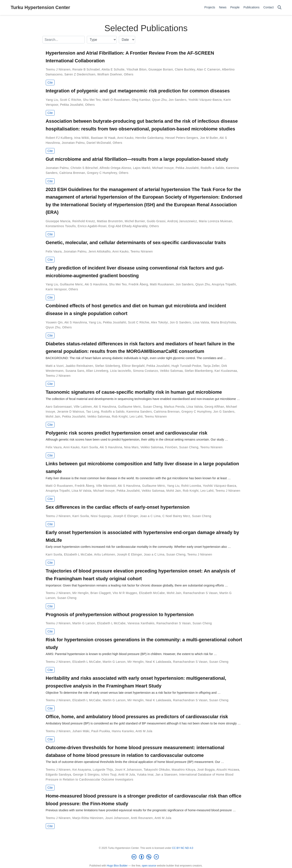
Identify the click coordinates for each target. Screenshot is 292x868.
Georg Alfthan (214, 407)
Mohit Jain (53, 416)
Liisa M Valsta (81, 491)
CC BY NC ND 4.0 (183, 848)
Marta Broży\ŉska (223, 322)
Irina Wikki (82, 138)
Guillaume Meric (71, 284)
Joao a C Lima (150, 516)
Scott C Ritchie (71, 100)
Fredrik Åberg (138, 284)
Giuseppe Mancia (58, 221)
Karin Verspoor (56, 289)
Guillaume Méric (154, 486)
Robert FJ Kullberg (59, 138)
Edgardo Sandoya (58, 775)
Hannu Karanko (123, 731)
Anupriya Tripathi (224, 284)
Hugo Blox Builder (117, 866)
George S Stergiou (86, 775)
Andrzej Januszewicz (182, 221)
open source (149, 866)
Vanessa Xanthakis (141, 623)
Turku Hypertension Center (41, 7)
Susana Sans (75, 371)
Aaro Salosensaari (59, 407)
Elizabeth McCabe (152, 593)
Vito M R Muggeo (125, 593)
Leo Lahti (136, 416)
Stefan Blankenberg (199, 371)
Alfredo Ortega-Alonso (115, 168)
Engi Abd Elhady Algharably (128, 226)
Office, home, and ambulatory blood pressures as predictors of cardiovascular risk (137, 717)
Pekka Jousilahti (72, 105)
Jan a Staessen (166, 775)
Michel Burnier (135, 221)
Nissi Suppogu (101, 516)
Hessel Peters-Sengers (182, 138)
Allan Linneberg (97, 371)
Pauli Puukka (101, 731)
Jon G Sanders (180, 322)
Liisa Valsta (201, 322)
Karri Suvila (90, 447)
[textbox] (64, 40)
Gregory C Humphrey (102, 173)
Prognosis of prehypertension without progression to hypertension (120, 615)
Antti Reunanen (142, 818)
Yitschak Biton (136, 69)
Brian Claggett (101, 593)
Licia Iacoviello (121, 371)
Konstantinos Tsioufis (61, 226)
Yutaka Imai (145, 775)
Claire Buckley (185, 69)
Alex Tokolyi (160, 322)
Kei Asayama (82, 770)
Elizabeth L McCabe (78, 554)
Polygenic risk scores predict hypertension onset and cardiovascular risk (127, 433)
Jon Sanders (178, 100)
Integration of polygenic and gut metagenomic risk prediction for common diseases (138, 91)
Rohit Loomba (191, 486)
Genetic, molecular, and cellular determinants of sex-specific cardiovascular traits (136, 243)
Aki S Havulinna (96, 284)
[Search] (280, 8)
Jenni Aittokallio (99, 251)
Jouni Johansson (117, 818)
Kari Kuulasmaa (226, 371)
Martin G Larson (84, 623)
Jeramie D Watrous (71, 412)
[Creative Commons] (146, 857)
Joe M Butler (209, 138)
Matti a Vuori (55, 366)
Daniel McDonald (99, 143)
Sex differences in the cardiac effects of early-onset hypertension (118, 507)
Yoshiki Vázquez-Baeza (205, 100)
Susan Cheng (152, 407)
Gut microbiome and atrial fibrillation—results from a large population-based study (137, 159)
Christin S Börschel (84, 168)
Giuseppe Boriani (161, 69)
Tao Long (93, 412)
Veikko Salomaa (171, 371)
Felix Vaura (54, 251)
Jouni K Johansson (128, 770)
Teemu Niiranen (142, 251)
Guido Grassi (156, 221)
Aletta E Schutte (113, 69)
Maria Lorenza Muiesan (215, 221)
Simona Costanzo (146, 371)
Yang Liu (52, 100)
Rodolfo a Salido (212, 168)
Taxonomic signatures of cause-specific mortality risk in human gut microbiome (134, 392)
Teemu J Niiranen (58, 69)
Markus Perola (174, 407)
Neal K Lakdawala (158, 662)
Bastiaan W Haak (103, 138)
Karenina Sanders (139, 412)
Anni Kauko (125, 138)
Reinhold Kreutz (84, 221)
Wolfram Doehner (110, 74)
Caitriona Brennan (72, 173)
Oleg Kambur (141, 100)
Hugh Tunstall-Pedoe (186, 366)
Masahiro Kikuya (183, 770)
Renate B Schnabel (86, 69)
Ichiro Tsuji (109, 775)
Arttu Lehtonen (105, 554)
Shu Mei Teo (92, 100)
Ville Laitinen (83, 407)
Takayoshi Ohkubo (157, 770)
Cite (50, 83)
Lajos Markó (142, 168)
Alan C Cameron (209, 69)
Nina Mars (131, 447)
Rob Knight (120, 416)
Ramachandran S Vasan (200, 593)
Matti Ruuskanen (162, 284)
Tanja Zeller (211, 366)
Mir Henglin (80, 593)
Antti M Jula (144, 731)
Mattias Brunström (110, 221)
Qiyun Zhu (159, 100)
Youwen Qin (54, 322)
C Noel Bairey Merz (176, 516)
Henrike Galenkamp (149, 138)
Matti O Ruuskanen (116, 100)
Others (129, 74)
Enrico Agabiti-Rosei (92, 226)
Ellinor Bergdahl (133, 366)
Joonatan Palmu (73, 143)
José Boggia (206, 770)
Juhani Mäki (81, 731)
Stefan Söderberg (107, 366)
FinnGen (171, 447)
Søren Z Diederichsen (80, 74)
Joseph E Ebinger (125, 516)
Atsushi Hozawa (228, 770)
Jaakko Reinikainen (79, 366)
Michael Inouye (163, 168)
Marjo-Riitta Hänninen (88, 818)
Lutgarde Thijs (103, 770)
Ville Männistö (106, 486)
